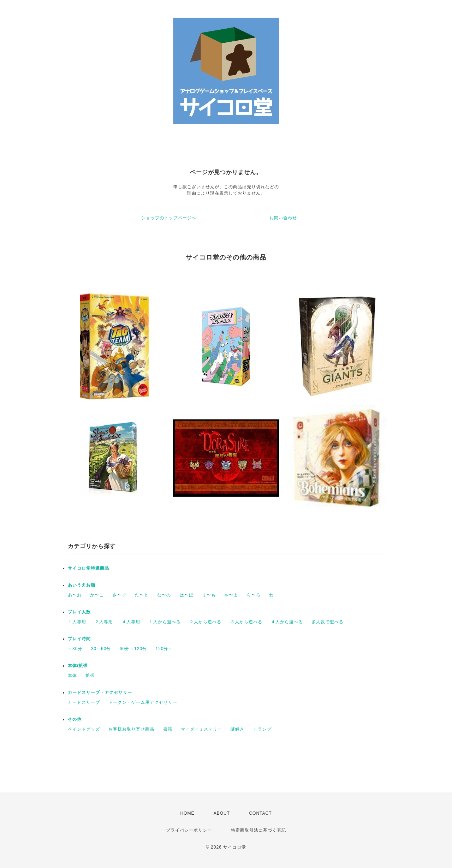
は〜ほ (187, 595)
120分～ (164, 649)
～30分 (75, 649)
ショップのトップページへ (169, 218)
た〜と (142, 595)
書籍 (168, 729)
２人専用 (104, 622)
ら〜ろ (254, 595)
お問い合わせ (283, 218)
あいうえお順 (82, 585)
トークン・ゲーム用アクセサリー (143, 702)
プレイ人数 (79, 612)
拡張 (90, 676)
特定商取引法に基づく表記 (258, 830)
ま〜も (209, 595)
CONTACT (260, 813)
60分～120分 (133, 649)
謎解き (237, 729)
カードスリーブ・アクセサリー (100, 692)
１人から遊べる (165, 622)
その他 (75, 719)
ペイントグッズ (84, 729)
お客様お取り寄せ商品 (131, 729)
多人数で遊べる (328, 622)
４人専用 (131, 622)
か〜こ (97, 595)
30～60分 (101, 649)
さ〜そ (120, 595)
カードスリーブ (84, 702)
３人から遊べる (246, 622)
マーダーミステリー (201, 729)
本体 (72, 676)
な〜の (164, 595)
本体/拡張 (78, 666)
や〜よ (231, 595)
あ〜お (75, 595)
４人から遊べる (287, 622)
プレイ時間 (79, 639)
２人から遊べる (205, 622)
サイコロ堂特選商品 (88, 568)
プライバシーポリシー (189, 830)
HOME (187, 813)
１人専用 (77, 622)
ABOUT (222, 813)
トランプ (262, 729)
